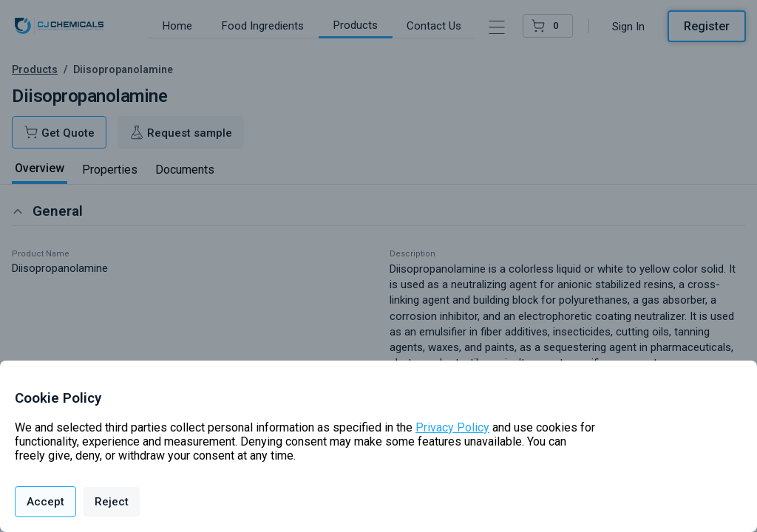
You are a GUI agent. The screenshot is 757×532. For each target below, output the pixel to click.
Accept (45, 502)
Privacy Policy (452, 427)
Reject (112, 502)
